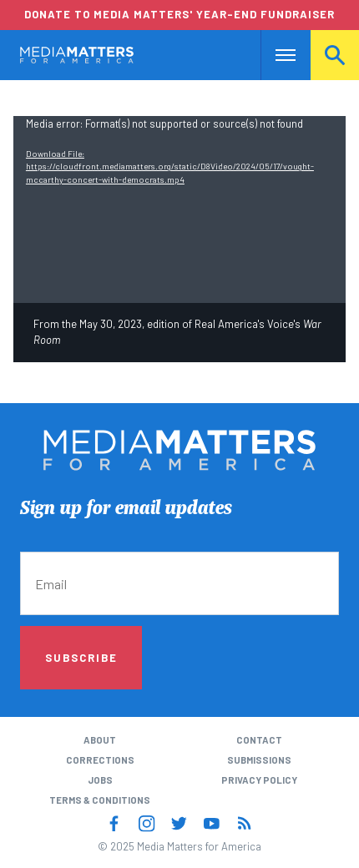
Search (335, 55)
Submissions (259, 760)
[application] (179, 209)
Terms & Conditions (100, 800)
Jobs (100, 780)
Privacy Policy (259, 780)
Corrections (100, 760)
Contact (259, 740)
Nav (273, 55)
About (100, 740)
